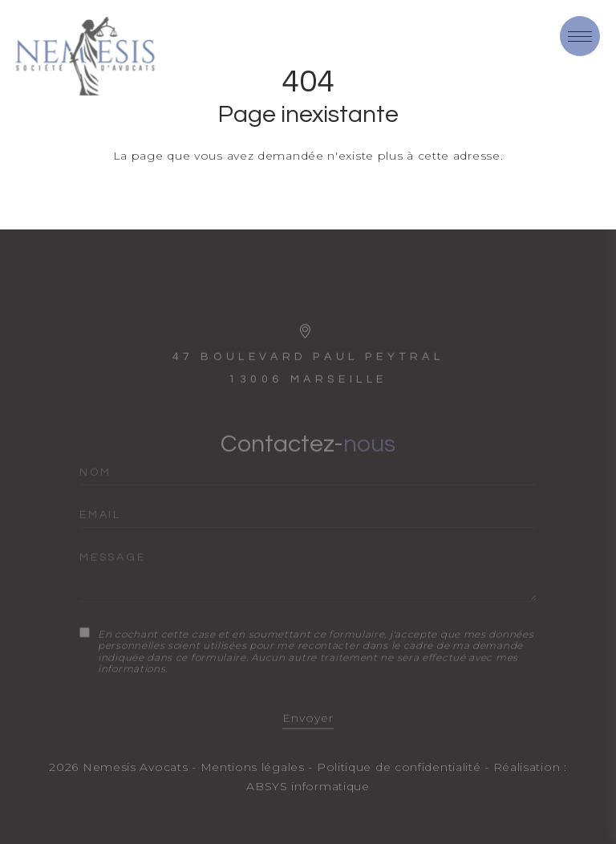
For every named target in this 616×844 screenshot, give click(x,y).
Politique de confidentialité (399, 767)
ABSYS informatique (308, 786)
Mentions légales (253, 767)
